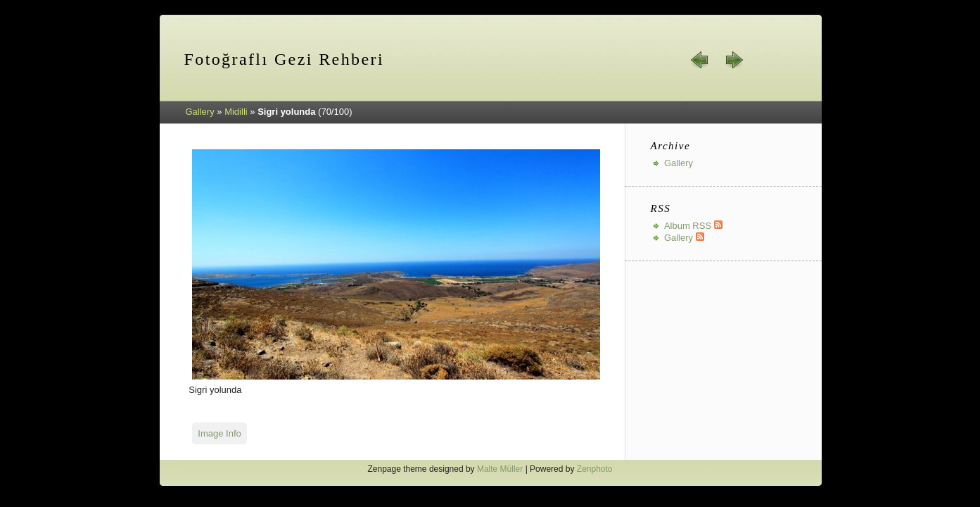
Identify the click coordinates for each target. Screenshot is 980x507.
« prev (700, 60)
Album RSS (693, 226)
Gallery (200, 112)
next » (734, 60)
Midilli (236, 112)
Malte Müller (500, 469)
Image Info (219, 433)
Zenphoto (595, 469)
